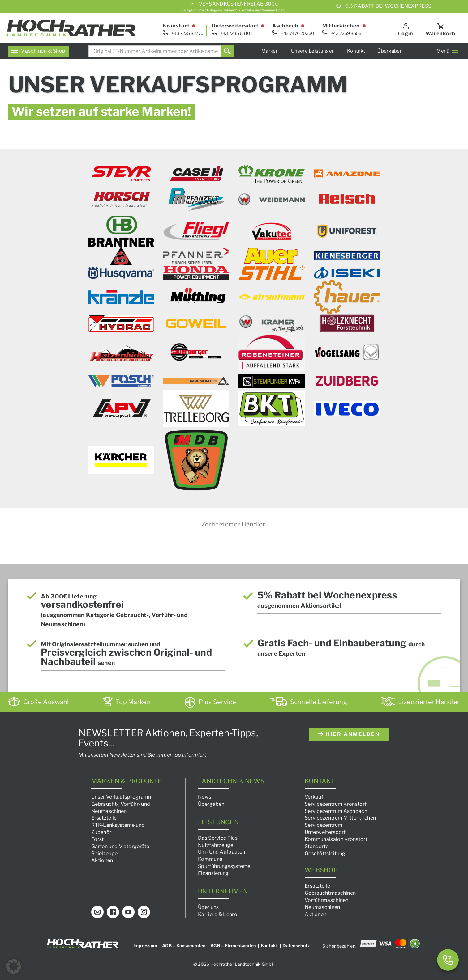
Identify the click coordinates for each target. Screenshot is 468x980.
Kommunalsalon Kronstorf (336, 839)
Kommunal (211, 859)
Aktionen (102, 861)
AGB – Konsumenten (184, 946)
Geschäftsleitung (325, 853)
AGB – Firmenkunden (233, 946)
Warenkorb (441, 34)
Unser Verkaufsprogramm (122, 797)
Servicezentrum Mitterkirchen (340, 818)
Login (406, 34)
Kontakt (356, 51)
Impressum (145, 946)
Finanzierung (213, 873)
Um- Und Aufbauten (221, 852)
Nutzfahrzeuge (216, 845)
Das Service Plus (218, 838)
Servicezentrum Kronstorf (336, 804)
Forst (98, 839)
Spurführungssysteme (224, 866)
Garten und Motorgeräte (120, 846)
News (205, 797)
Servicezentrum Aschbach (336, 811)
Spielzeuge (104, 853)
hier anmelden (349, 734)
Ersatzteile (104, 818)
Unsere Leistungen (313, 51)
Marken (270, 51)
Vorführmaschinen (327, 900)
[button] (14, 966)
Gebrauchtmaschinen (330, 893)
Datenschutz (296, 946)
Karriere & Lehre (217, 914)
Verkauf (314, 797)
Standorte (317, 846)
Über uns (208, 907)
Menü (447, 51)
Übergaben (390, 51)
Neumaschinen (322, 907)
